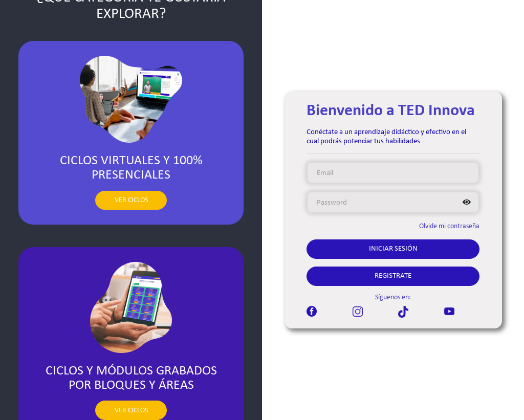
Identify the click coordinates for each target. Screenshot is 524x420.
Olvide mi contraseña (449, 226)
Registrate (393, 276)
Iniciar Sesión (393, 249)
